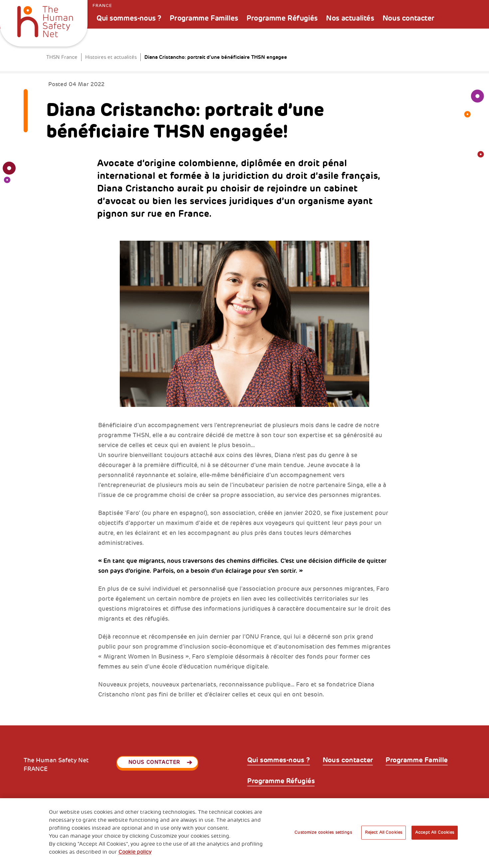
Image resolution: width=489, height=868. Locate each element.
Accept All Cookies (435, 832)
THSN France (62, 57)
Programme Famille (417, 760)
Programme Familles (204, 18)
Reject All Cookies (384, 832)
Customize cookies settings (323, 832)
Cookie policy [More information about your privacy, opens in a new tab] (135, 852)
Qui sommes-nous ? (129, 18)
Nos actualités (350, 18)
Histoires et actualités (111, 57)
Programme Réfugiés (282, 18)
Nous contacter (408, 18)
